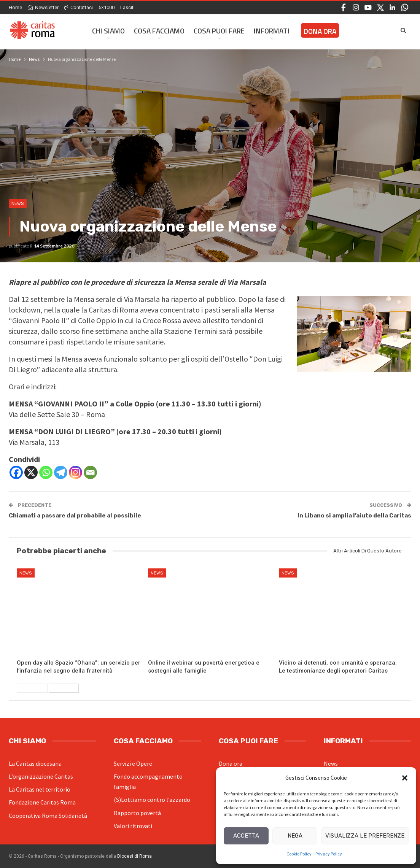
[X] (31, 472)
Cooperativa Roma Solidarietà (48, 816)
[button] (405, 778)
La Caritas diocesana (35, 763)
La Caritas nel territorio (40, 789)
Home (15, 7)
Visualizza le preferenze (365, 836)
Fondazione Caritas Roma (42, 802)
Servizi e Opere (133, 763)
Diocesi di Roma (134, 856)
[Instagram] (76, 472)
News (18, 203)
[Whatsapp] (46, 472)
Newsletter (43, 7)
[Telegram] (61, 472)
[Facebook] (16, 472)
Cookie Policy (299, 854)
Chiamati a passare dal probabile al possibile (75, 516)
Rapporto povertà (137, 813)
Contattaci (79, 7)
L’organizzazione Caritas (41, 776)
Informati (272, 31)
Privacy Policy (329, 854)
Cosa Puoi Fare (219, 31)
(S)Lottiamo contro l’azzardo (152, 800)
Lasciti (127, 7)
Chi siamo (108, 31)
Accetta (246, 836)
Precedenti (32, 688)
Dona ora (231, 763)
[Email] (90, 472)
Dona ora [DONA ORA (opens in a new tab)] (320, 31)
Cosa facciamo (159, 31)
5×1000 (107, 7)
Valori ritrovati (133, 826)
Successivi (64, 688)
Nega (295, 836)
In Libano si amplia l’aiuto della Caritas (354, 516)
